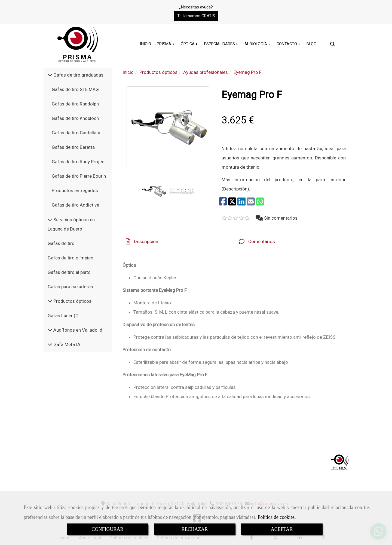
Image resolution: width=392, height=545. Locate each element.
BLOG (311, 44)
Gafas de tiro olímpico (71, 258)
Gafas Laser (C (63, 316)
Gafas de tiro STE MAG (75, 89)
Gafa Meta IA (66, 344)
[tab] (179, 242)
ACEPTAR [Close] (282, 529)
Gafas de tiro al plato (69, 272)
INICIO (146, 44)
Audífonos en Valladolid (77, 330)
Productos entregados (75, 190)
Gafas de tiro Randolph (75, 104)
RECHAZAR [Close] (195, 529)
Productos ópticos (72, 301)
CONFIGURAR (107, 529)
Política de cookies (276, 517)
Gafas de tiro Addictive (75, 205)
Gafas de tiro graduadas (78, 75)
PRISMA (166, 44)
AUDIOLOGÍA (258, 44)
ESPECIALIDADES (221, 44)
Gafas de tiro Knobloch (75, 118)
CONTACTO (289, 44)
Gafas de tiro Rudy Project (79, 162)
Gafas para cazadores (70, 287)
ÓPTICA (190, 44)
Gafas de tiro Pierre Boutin (79, 176)
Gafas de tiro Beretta (73, 147)
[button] (196, 16)
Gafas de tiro (61, 243)
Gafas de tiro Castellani (76, 133)
